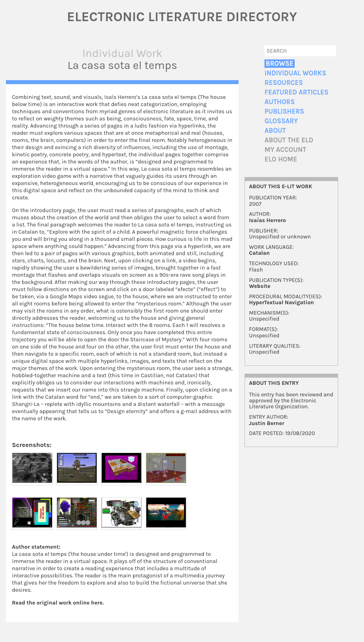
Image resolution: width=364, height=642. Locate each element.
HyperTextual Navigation (281, 302)
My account (285, 150)
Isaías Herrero (267, 220)
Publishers (284, 111)
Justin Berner (266, 423)
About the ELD (289, 140)
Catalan (259, 253)
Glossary (281, 121)
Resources (284, 83)
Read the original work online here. (58, 603)
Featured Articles (296, 92)
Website (260, 286)
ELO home (281, 159)
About (275, 131)
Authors (280, 102)
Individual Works (295, 73)
